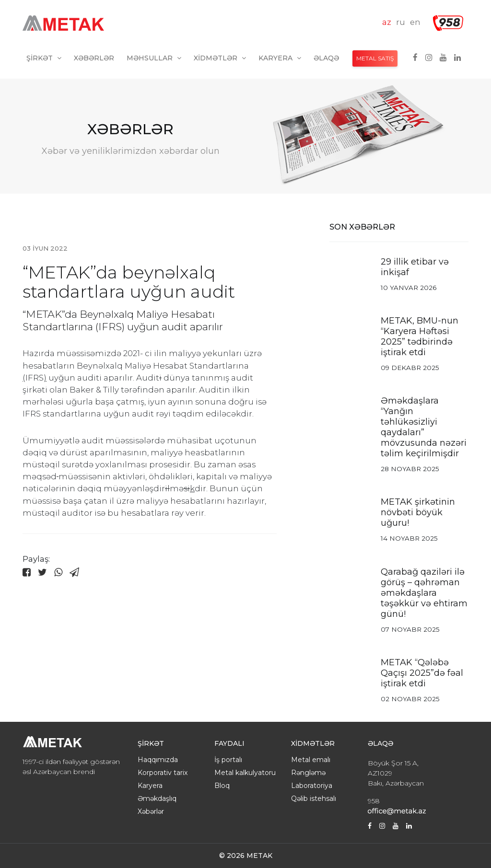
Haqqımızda (158, 760)
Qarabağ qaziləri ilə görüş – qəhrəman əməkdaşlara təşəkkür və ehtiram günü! (424, 593)
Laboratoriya (312, 786)
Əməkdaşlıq (157, 799)
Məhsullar (154, 58)
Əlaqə (326, 58)
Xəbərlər (94, 58)
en (415, 22)
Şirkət (44, 58)
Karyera (280, 58)
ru (401, 22)
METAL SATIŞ (375, 58)
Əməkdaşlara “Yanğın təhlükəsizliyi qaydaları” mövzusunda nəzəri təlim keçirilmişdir (424, 427)
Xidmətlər (220, 58)
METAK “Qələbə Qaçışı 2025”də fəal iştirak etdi (422, 673)
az (387, 22)
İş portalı (228, 760)
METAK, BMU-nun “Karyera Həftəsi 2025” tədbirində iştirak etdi (420, 336)
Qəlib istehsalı (314, 799)
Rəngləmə (308, 773)
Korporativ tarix (163, 773)
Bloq (222, 786)
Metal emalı (311, 760)
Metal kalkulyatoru (245, 773)
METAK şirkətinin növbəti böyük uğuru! (418, 512)
